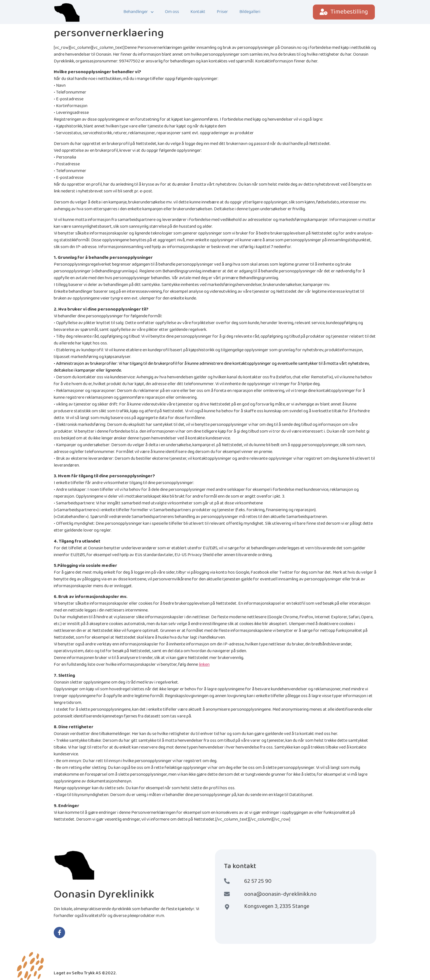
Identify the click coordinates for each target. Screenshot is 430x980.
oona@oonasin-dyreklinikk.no (280, 894)
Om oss (172, 12)
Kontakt (198, 12)
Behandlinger (138, 12)
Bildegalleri (250, 12)
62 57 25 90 (258, 881)
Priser (222, 12)
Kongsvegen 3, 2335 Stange (277, 906)
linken (204, 664)
